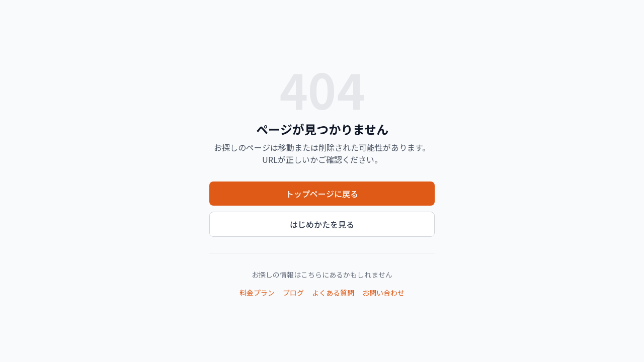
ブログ (293, 293)
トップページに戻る (322, 194)
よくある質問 (333, 293)
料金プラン (257, 293)
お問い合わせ (383, 293)
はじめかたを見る (322, 224)
